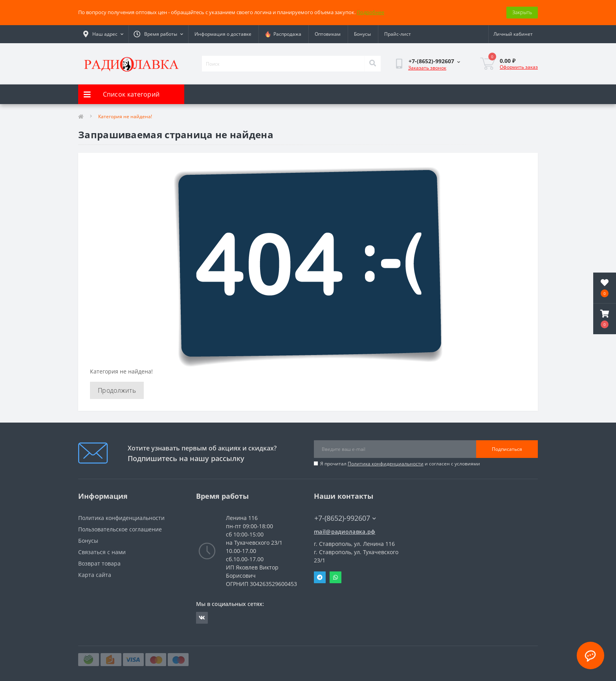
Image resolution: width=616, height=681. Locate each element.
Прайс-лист (398, 34)
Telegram (320, 577)
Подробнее (370, 12)
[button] (605, 319)
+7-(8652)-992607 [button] (345, 518)
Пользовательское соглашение (120, 529)
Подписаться (507, 449)
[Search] (372, 64)
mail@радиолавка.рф (345, 532)
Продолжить (117, 390)
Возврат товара (99, 563)
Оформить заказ (519, 67)
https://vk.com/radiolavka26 (202, 618)
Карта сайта (95, 575)
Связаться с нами (102, 552)
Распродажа (283, 34)
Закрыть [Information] (522, 12)
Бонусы (362, 34)
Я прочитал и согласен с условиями (400, 464)
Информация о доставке (223, 34)
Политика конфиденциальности (386, 464)
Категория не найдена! (125, 116)
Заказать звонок (427, 68)
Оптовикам (328, 34)
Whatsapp (335, 577)
